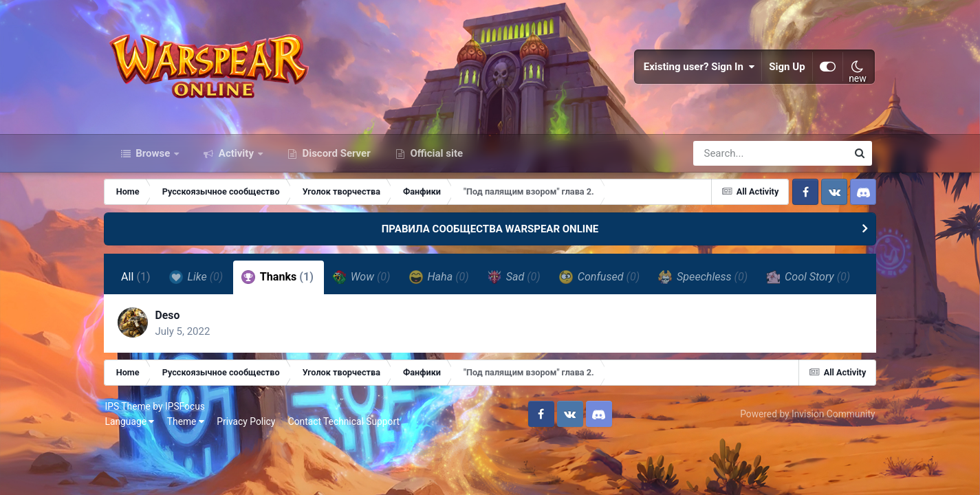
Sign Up (784, 69)
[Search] (731, 157)
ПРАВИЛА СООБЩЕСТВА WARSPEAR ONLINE (490, 232)
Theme (189, 459)
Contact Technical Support (347, 459)
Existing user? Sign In (697, 69)
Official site (435, 157)
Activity (236, 157)
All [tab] (141, 281)
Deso (173, 352)
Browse (153, 157)
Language (133, 459)
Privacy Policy (249, 459)
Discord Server (335, 157)
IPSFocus (188, 444)
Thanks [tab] (282, 280)
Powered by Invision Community (804, 452)
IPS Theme (131, 444)
